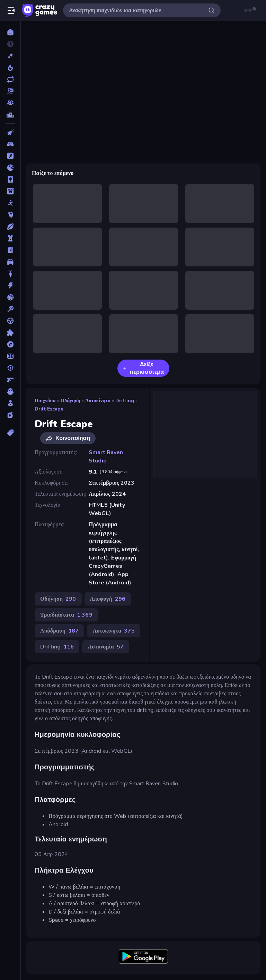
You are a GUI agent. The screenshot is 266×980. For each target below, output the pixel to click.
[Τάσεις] (10, 68)
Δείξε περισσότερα (143, 368)
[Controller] (10, 144)
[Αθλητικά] (10, 227)
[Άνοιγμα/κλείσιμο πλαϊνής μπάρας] (11, 10)
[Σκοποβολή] (10, 368)
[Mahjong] (10, 179)
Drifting (125, 401)
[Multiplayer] (10, 103)
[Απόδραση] (10, 250)
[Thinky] (10, 215)
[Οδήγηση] (10, 321)
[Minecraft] (10, 191)
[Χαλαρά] (10, 403)
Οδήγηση (70, 401)
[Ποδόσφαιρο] (10, 356)
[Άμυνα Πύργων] (10, 238)
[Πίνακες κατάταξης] (10, 115)
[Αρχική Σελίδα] (10, 32)
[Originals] (10, 91)
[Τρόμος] (10, 391)
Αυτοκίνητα (98, 401)
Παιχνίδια (45, 401)
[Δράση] (10, 285)
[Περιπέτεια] (10, 344)
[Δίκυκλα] (10, 274)
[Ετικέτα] (10, 433)
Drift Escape (49, 409)
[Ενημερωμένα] (10, 79)
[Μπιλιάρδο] (10, 309)
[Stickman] (10, 203)
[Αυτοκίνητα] (10, 262)
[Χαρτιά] (10, 415)
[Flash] (10, 156)
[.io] (10, 168)
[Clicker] (10, 132)
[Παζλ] (10, 333)
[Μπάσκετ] (10, 297)
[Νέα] (10, 56)
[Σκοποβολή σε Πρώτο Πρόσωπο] (10, 380)
